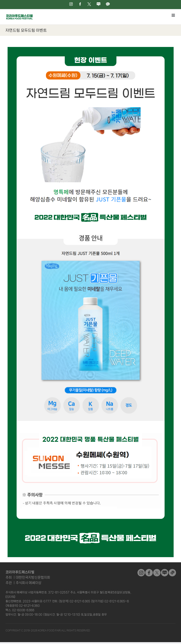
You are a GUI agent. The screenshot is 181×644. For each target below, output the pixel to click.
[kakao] (172, 570)
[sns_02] (157, 570)
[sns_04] (165, 570)
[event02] (91, 48)
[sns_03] (141, 570)
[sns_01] (149, 570)
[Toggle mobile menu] (174, 15)
